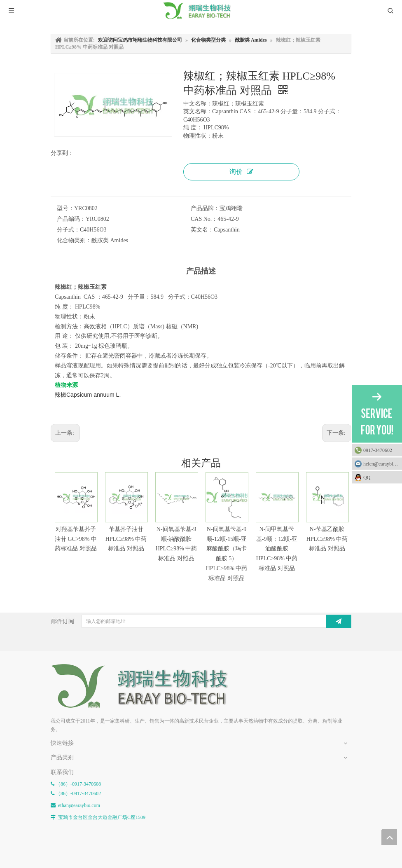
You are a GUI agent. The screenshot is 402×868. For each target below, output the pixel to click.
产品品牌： (205, 208)
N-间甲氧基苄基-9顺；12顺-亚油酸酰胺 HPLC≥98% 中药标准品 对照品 (277, 549)
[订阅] (339, 621)
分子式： (68, 230)
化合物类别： (74, 240)
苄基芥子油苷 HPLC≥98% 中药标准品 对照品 (126, 539)
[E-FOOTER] (145, 686)
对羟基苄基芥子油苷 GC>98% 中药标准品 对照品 (76, 539)
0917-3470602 (378, 450)
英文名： (202, 230)
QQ (381, 477)
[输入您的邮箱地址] (203, 621)
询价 (241, 172)
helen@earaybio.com (383, 463)
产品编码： (71, 219)
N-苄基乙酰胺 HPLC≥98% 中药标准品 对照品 (327, 539)
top (389, 837)
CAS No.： (204, 219)
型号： (65, 208)
